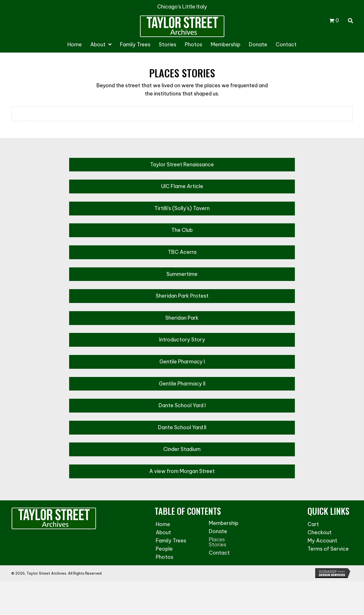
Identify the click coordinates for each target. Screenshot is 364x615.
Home (163, 524)
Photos (165, 557)
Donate (218, 531)
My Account (322, 541)
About (163, 532)
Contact (219, 553)
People (164, 549)
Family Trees (171, 541)
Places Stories (218, 542)
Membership (224, 523)
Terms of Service (328, 549)
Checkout (320, 532)
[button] (182, 165)
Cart (313, 524)
